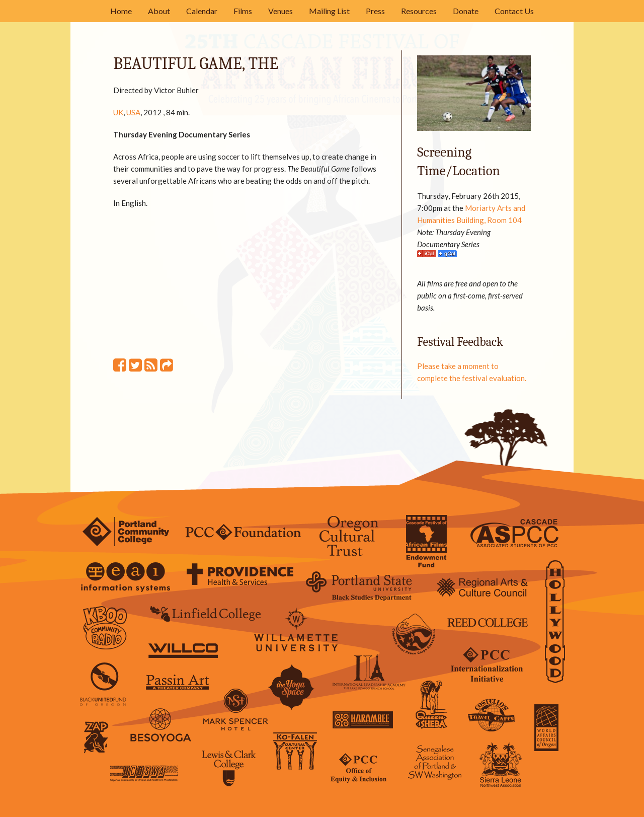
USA (133, 112)
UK (118, 112)
